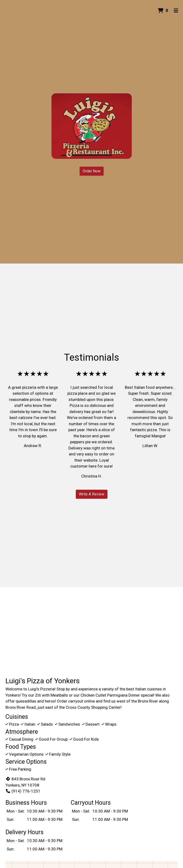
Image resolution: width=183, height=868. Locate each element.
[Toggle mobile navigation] (176, 11)
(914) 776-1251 (23, 791)
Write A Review (92, 494)
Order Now (92, 171)
